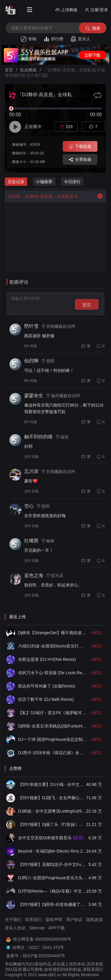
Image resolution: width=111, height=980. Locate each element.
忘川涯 (31, 471)
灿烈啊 (31, 361)
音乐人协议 (15, 928)
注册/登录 (96, 10)
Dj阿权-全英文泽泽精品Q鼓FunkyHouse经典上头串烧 (53, 726)
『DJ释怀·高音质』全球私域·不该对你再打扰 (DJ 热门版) (45, 196)
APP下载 (57, 928)
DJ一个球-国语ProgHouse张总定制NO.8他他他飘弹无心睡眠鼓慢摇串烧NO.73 (53, 739)
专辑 (29, 39)
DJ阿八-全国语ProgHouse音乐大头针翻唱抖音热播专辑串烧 (53, 878)
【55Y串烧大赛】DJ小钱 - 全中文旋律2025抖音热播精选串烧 (53, 784)
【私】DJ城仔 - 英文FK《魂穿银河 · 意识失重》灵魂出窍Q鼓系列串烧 (53, 713)
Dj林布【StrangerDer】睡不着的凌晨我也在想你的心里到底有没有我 (53, 633)
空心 (29, 506)
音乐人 (80, 39)
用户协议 (74, 920)
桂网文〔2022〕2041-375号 (38, 947)
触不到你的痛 (38, 437)
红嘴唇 (31, 541)
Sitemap (37, 928)
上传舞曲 (66, 10)
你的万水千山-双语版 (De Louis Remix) (53, 673)
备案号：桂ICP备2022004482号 (36, 956)
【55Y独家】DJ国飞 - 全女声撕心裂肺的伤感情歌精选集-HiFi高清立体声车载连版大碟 (53, 798)
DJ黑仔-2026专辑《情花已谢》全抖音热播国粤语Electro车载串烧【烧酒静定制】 (53, 753)
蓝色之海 (34, 575)
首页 (9, 70)
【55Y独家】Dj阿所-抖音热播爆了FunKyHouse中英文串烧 (53, 904)
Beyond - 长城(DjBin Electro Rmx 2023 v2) (53, 851)
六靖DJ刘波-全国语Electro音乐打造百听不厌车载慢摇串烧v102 (53, 646)
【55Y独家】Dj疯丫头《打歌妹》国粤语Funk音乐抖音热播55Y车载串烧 (53, 824)
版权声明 (54, 920)
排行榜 (53, 39)
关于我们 (13, 920)
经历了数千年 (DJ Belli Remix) (46, 699)
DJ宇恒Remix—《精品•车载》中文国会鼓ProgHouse (53, 891)
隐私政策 (95, 920)
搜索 (92, 28)
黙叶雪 (31, 326)
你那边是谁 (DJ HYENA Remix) (47, 659)
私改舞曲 (28, 70)
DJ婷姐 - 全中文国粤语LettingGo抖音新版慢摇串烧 (53, 811)
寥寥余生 (34, 395)
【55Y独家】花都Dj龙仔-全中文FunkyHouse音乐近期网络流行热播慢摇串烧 (53, 864)
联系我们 (33, 920)
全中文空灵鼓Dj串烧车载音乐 (51, 838)
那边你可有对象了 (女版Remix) (47, 686)
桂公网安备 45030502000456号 (42, 939)
